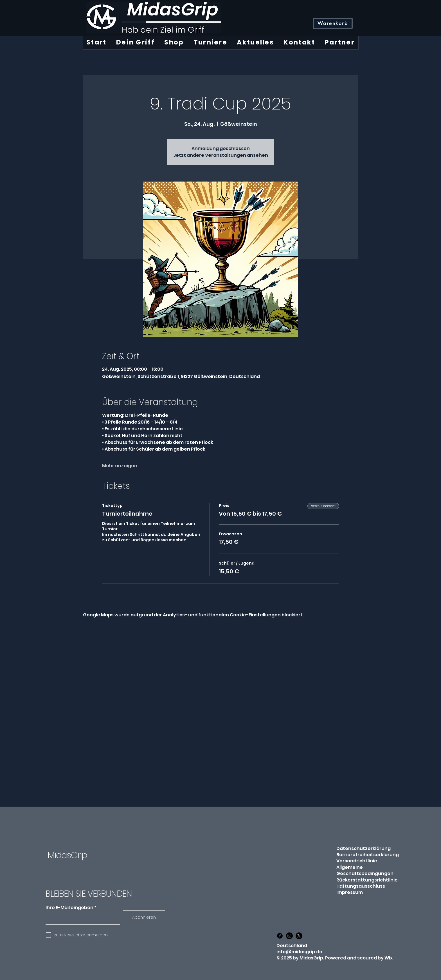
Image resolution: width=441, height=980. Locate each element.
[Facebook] (280, 936)
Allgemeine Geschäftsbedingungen (365, 870)
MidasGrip (67, 855)
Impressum (350, 892)
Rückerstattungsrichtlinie (367, 880)
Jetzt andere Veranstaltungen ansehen (221, 155)
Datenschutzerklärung (364, 848)
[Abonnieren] (144, 917)
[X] (299, 936)
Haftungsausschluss (361, 886)
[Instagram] (289, 936)
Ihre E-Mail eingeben (69, 908)
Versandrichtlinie (357, 861)
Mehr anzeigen (120, 466)
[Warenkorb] (333, 23)
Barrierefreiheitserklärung (368, 855)
